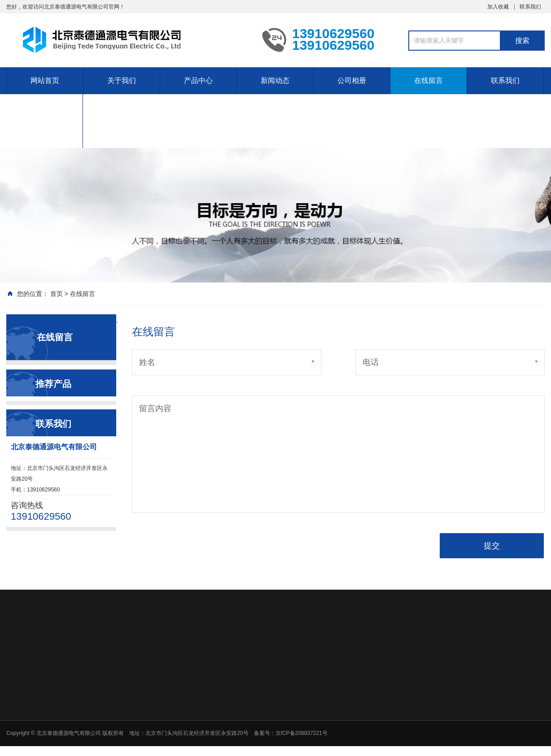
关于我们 (122, 80)
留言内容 (155, 408)
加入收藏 (498, 7)
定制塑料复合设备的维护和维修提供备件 (44, 121)
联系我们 (530, 7)
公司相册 (352, 80)
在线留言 (429, 80)
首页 (57, 294)
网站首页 (45, 80)
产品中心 (198, 80)
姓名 (147, 362)
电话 (371, 362)
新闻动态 (275, 80)
